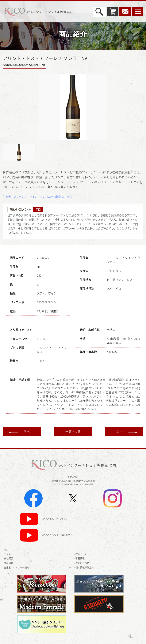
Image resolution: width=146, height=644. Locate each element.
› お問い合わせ (82, 563)
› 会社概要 (8, 558)
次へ (119, 431)
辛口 (38, 209)
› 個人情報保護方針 (84, 567)
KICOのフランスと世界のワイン (58, 535)
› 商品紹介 (8, 563)
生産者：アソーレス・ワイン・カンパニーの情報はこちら (37, 197)
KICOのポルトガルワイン (55, 519)
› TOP (6, 550)
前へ (27, 431)
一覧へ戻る (73, 431)
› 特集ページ (81, 554)
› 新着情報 (79, 558)
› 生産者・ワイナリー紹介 (16, 567)
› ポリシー (8, 554)
